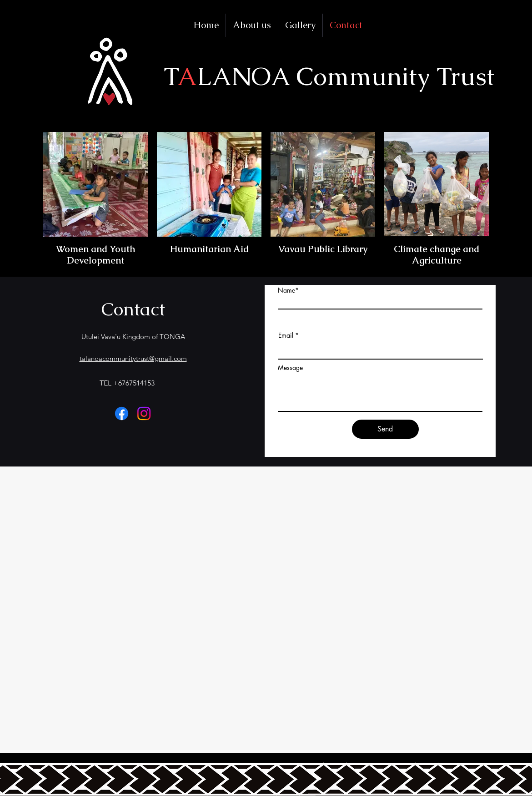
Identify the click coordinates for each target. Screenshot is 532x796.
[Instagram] (144, 413)
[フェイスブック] (122, 413)
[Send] (385, 429)
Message (290, 368)
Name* (288, 290)
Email (286, 335)
